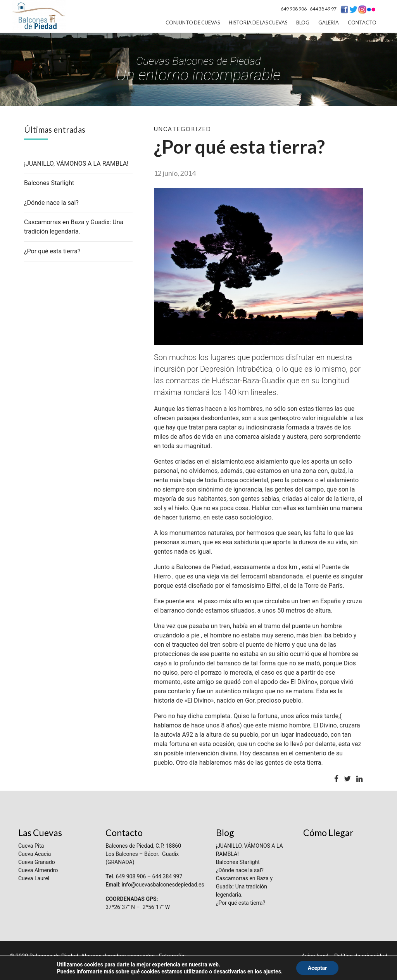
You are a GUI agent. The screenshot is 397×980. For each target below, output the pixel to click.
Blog (303, 23)
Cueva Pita (31, 846)
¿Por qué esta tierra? (52, 251)
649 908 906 (294, 9)
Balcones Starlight (49, 183)
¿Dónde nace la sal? (51, 203)
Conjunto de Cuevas (193, 23)
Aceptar (318, 968)
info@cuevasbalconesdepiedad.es (163, 885)
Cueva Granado (37, 862)
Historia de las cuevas (258, 23)
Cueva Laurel (34, 878)
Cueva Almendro (38, 870)
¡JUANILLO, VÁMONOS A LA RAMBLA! (76, 164)
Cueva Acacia (35, 854)
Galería (329, 23)
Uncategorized (183, 129)
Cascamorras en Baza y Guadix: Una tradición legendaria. (244, 887)
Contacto (362, 23)
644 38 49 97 (323, 9)
